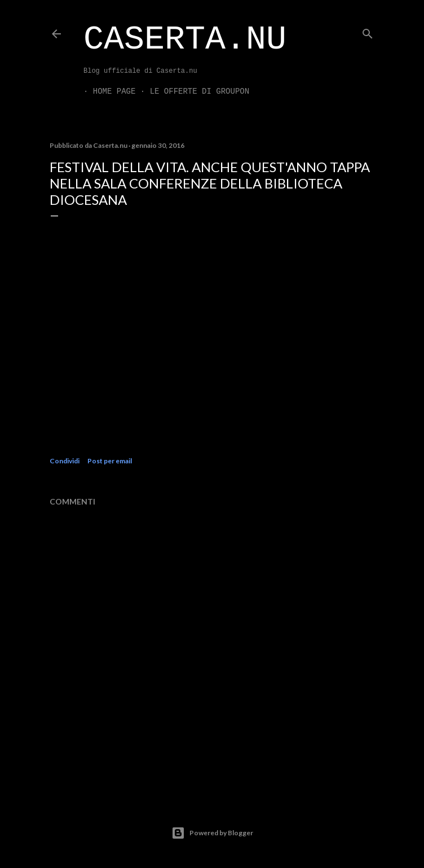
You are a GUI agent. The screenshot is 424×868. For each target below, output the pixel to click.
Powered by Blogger (212, 833)
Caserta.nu (185, 40)
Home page (105, 91)
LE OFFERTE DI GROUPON (190, 91)
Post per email (110, 461)
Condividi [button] (65, 461)
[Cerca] (368, 31)
